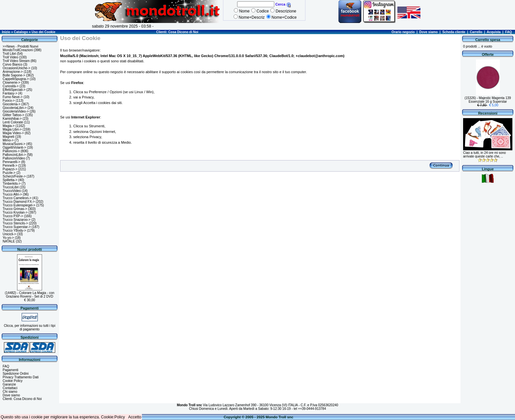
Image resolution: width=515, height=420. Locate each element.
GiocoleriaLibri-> (15, 108)
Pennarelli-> (11, 162)
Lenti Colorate (13, 122)
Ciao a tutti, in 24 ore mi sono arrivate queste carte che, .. (484, 155)
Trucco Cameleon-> (17, 198)
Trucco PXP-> (13, 216)
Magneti (9, 137)
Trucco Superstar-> (17, 227)
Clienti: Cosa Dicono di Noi (177, 32)
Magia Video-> (13, 133)
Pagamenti (11, 370)
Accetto (135, 417)
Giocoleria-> (11, 104)
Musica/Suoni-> (14, 144)
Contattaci (10, 388)
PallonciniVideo (14, 158)
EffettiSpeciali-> (14, 90)
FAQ (509, 32)
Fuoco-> (9, 101)
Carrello (476, 32)
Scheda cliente (454, 32)
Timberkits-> (12, 184)
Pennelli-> (10, 166)
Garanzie (9, 384)
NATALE (9, 241)
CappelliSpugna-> (16, 79)
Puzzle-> (9, 173)
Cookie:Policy (113, 417)
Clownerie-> (11, 83)
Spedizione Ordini (16, 374)
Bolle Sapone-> (14, 75)
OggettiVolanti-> (14, 147)
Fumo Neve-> (13, 97)
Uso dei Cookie (43, 32)
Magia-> (9, 126)
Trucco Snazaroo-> (17, 220)
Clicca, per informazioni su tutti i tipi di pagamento (30, 327)
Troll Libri (9, 54)
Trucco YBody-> (14, 231)
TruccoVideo (12, 191)
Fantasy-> (10, 93)
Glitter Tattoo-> (13, 115)
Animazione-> (13, 72)
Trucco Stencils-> (15, 223)
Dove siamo (429, 32)
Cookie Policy (13, 381)
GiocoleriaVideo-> (16, 111)
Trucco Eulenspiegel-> (19, 205)
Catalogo (21, 32)
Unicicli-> (9, 234)
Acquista (494, 32)
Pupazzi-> (10, 169)
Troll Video (10, 57)
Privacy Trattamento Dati (21, 377)
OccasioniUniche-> (16, 68)
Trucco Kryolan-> (15, 212)
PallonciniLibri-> (14, 155)
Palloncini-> (11, 151)
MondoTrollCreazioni (18, 50)
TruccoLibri (11, 187)
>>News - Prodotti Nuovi (20, 46)
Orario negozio (403, 32)
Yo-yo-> (8, 238)
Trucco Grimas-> (15, 209)
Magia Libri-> (12, 129)
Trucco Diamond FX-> (19, 202)
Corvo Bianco (12, 64)
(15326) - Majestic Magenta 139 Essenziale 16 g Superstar (488, 100)
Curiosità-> (11, 86)
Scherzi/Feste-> (14, 176)
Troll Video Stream (16, 61)
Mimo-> (8, 140)
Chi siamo (10, 392)
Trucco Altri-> (12, 194)
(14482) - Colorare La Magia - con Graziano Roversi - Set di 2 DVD (30, 295)
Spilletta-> (10, 180)
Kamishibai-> (12, 119)
